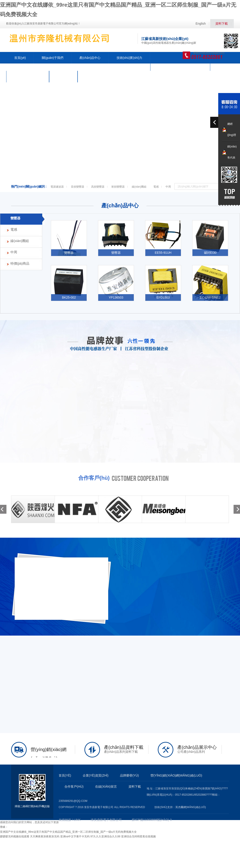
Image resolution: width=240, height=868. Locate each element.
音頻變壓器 (78, 187)
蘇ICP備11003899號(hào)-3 (152, 820)
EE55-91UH (163, 253)
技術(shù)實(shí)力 (130, 58)
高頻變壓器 (98, 187)
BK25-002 (69, 297)
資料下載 (222, 24)
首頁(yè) (20, 58)
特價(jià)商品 (20, 263)
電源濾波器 (57, 187)
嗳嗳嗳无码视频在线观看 (15, 836)
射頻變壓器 (118, 187)
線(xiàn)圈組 (139, 187)
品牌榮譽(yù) (129, 775)
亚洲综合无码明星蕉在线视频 (138, 836)
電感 (156, 187)
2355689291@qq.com (73, 801)
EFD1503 (163, 297)
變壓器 (15, 218)
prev (215, 122)
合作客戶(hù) (74, 787)
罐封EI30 (210, 253)
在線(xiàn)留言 (106, 787)
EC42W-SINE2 (210, 297)
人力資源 (63, 77)
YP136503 (116, 297)
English (201, 24)
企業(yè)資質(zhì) (96, 775)
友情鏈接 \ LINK (70, 820)
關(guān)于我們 (52, 58)
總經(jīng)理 (232, 129)
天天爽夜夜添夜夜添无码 (45, 836)
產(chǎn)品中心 (90, 58)
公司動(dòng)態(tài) (28, 77)
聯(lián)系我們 (95, 77)
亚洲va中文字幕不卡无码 (75, 836)
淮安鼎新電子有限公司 (106, 820)
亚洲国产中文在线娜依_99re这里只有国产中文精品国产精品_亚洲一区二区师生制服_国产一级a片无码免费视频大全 (68, 832)
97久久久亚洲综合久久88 (105, 836)
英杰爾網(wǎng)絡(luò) (191, 807)
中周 (168, 187)
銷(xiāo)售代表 (232, 152)
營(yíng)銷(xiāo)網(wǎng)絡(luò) (180, 65)
